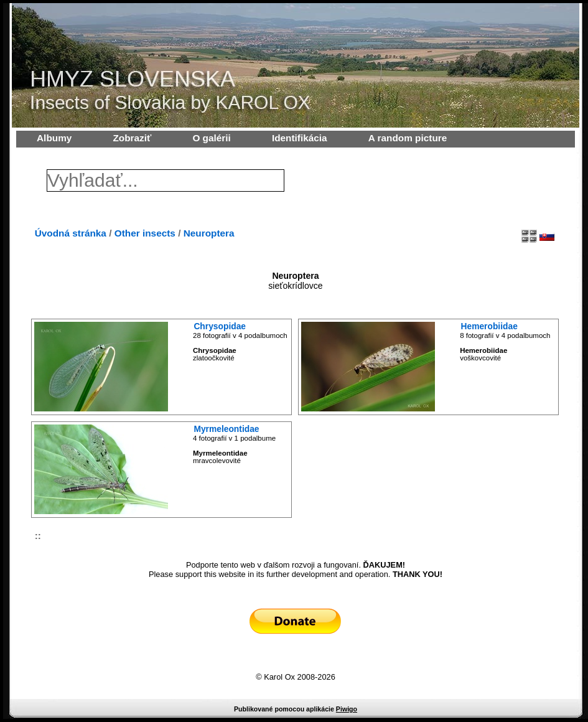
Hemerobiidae (489, 326)
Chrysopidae (220, 326)
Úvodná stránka (71, 233)
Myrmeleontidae (226, 429)
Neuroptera (209, 233)
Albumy (54, 138)
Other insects (145, 233)
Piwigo (347, 709)
